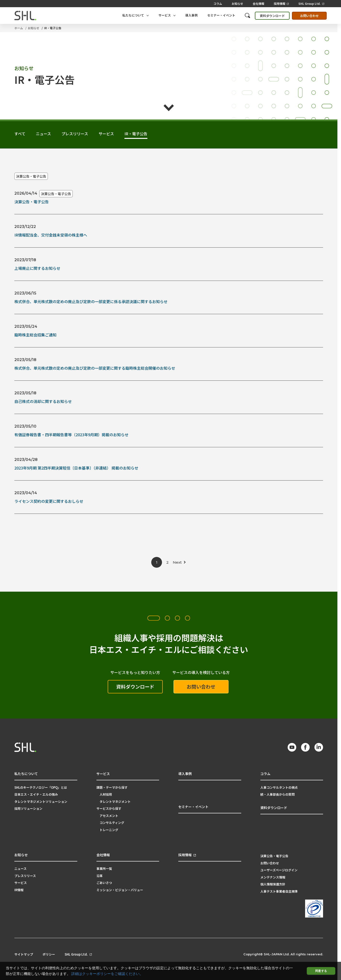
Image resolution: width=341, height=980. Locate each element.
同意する (321, 971)
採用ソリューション (28, 808)
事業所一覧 (104, 869)
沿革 (100, 876)
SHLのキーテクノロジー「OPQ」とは (41, 787)
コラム (218, 3)
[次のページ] (179, 562)
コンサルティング (112, 823)
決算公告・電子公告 (31, 176)
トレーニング (109, 830)
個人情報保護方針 (273, 884)
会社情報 (258, 3)
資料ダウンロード (272, 16)
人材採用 (106, 794)
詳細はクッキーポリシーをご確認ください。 (107, 974)
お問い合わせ (309, 16)
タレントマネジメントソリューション (41, 802)
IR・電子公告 (53, 28)
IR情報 (19, 890)
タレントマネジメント (115, 802)
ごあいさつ (104, 883)
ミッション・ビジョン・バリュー (120, 890)
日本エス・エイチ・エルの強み (36, 794)
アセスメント (109, 816)
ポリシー (49, 954)
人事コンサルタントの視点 (279, 787)
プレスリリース (25, 876)
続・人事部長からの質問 (277, 794)
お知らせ (237, 3)
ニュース (20, 869)
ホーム (19, 28)
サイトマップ (24, 954)
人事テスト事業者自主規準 (279, 891)
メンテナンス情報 (273, 877)
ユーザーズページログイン (279, 870)
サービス (21, 883)
